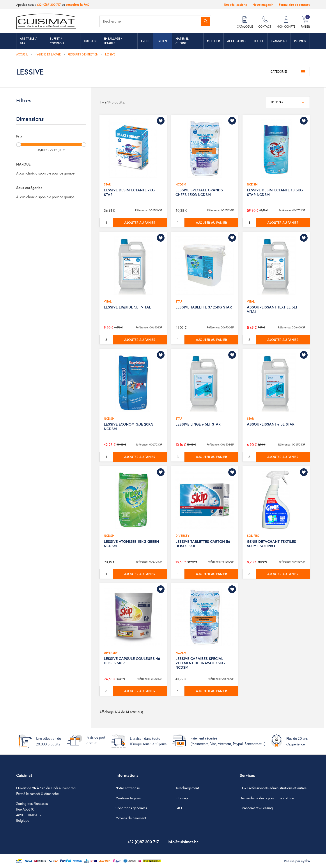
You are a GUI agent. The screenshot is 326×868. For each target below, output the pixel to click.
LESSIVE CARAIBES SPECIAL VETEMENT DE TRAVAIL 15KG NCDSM (200, 663)
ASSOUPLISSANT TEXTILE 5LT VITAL (272, 309)
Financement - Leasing (256, 808)
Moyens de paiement (131, 818)
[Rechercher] (155, 21)
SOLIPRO (253, 536)
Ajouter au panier (140, 223)
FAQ (179, 808)
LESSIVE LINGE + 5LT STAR (198, 424)
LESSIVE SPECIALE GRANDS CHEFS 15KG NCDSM (199, 192)
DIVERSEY (182, 536)
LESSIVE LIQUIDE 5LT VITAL (127, 307)
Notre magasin (263, 4)
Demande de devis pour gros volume (267, 798)
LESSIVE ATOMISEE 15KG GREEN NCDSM (131, 544)
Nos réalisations (235, 4)
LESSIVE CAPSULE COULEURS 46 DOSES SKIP (132, 661)
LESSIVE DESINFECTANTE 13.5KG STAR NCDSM (275, 192)
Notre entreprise (128, 788)
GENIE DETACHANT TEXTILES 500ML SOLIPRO (271, 544)
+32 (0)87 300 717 (49, 4)
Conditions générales (131, 808)
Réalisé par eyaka (297, 861)
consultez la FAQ (78, 4)
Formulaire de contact (294, 4)
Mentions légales (128, 798)
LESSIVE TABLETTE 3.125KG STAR (204, 307)
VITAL (108, 301)
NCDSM (181, 184)
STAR (107, 184)
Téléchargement (187, 788)
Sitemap (182, 798)
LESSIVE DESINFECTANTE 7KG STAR (129, 192)
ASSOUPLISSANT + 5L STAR (271, 424)
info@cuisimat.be (183, 842)
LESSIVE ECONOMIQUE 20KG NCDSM (129, 426)
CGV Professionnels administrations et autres (273, 788)
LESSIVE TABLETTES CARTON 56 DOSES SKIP (203, 544)
